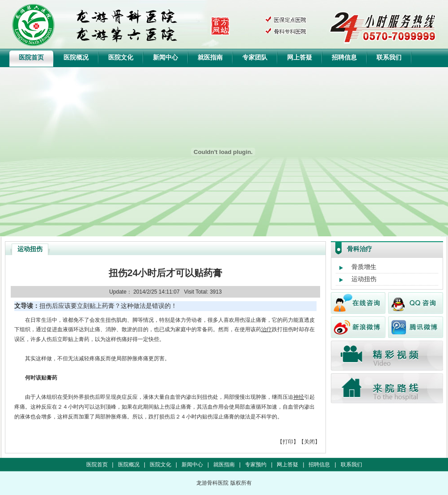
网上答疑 (300, 57)
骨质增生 (364, 267)
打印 (288, 442)
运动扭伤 (364, 279)
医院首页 (31, 57)
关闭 (309, 442)
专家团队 (255, 57)
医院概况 (76, 57)
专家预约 (256, 465)
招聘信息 (344, 57)
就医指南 (210, 57)
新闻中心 (165, 57)
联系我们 (389, 57)
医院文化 (121, 57)
